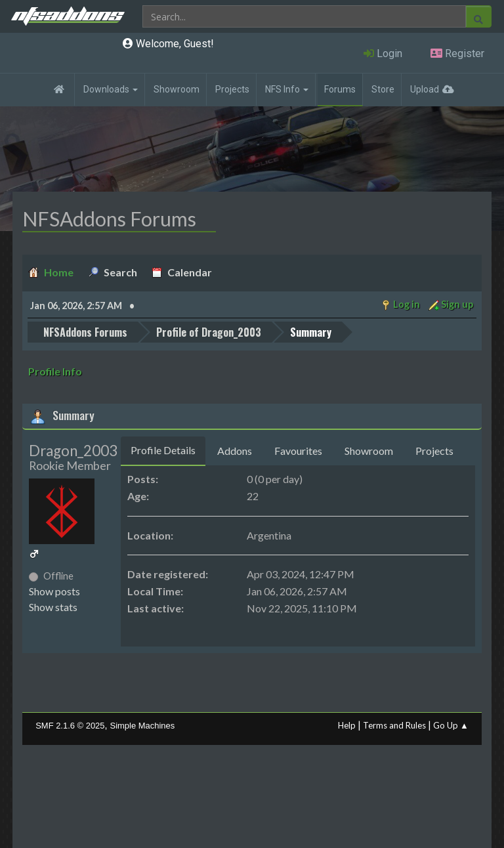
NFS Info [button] (287, 89)
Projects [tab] (434, 451)
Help (347, 725)
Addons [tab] (235, 451)
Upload (425, 89)
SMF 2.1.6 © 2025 (70, 726)
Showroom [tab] (369, 451)
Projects (232, 89)
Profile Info (55, 371)
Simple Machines (143, 726)
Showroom (177, 89)
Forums (340, 89)
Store (383, 89)
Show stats (53, 607)
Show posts (54, 591)
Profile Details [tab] (163, 450)
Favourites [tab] (298, 451)
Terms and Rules (394, 725)
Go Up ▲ (451, 725)
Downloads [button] (111, 89)
